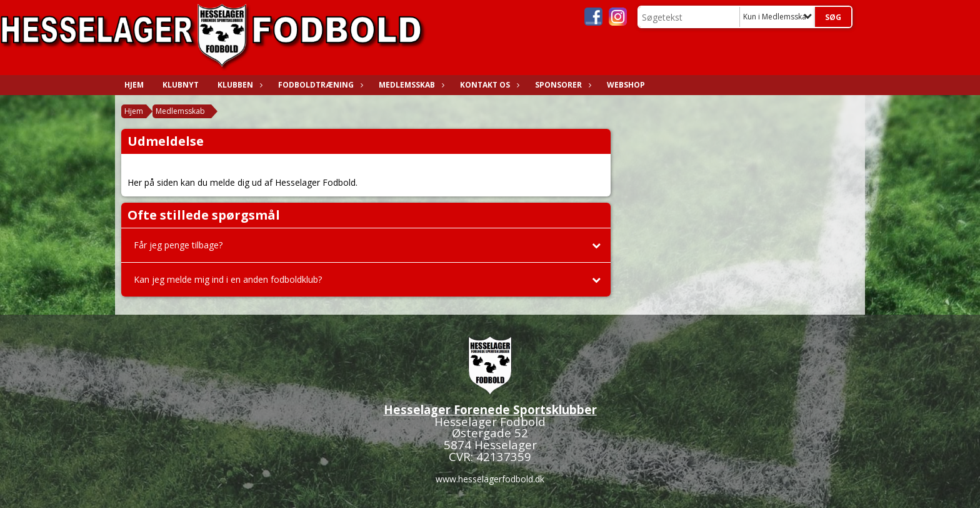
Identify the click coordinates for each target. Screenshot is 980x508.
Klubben (238, 85)
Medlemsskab (410, 85)
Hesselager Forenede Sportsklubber (490, 409)
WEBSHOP (626, 85)
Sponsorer (562, 85)
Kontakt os (488, 85)
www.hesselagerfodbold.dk (490, 479)
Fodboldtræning (319, 85)
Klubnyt (181, 85)
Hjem (134, 85)
